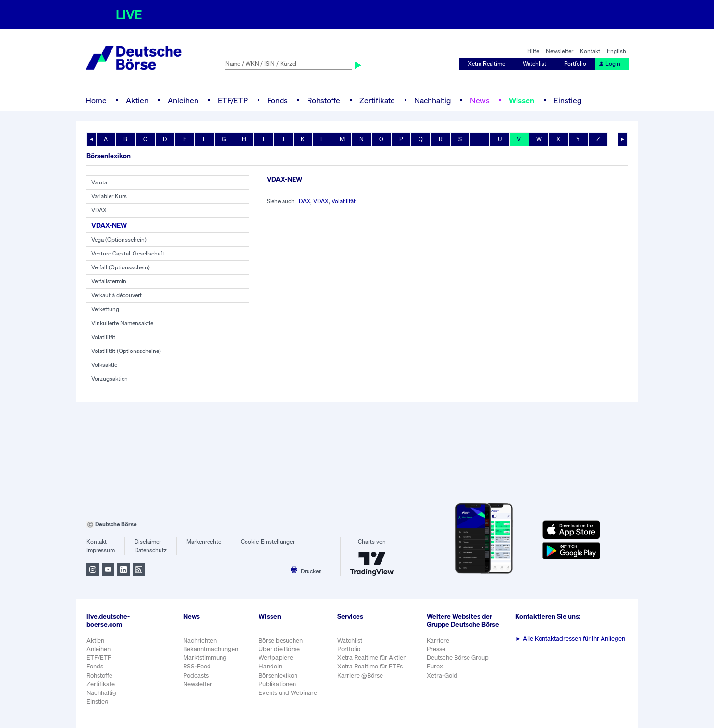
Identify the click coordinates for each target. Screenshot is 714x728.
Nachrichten (200, 640)
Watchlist (535, 64)
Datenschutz (151, 550)
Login (609, 64)
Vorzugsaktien (110, 379)
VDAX (99, 210)
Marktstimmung (205, 658)
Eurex (435, 666)
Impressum (101, 550)
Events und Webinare (288, 693)
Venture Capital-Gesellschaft (128, 253)
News (480, 100)
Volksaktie (104, 365)
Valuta (99, 182)
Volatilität (103, 337)
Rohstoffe (324, 100)
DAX (305, 201)
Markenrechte (204, 541)
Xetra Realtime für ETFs (370, 666)
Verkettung (105, 309)
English (616, 51)
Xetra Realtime (486, 64)
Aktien (137, 100)
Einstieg (567, 100)
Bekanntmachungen (211, 649)
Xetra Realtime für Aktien (372, 658)
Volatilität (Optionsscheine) (126, 351)
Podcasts (196, 675)
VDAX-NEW (109, 225)
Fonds (277, 100)
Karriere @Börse (360, 675)
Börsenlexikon (278, 675)
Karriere (438, 640)
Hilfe (533, 51)
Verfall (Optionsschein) (121, 267)
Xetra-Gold (442, 675)
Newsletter (560, 51)
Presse (436, 649)
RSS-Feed (197, 666)
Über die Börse (279, 649)
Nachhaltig (432, 100)
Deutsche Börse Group (458, 658)
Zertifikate (377, 100)
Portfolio (575, 64)
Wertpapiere (276, 658)
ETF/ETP (233, 100)
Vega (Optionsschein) (119, 239)
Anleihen (183, 100)
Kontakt (590, 51)
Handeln (270, 666)
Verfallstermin (109, 281)
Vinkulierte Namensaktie (122, 323)
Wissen (522, 100)
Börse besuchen (281, 640)
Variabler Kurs (109, 196)
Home (96, 100)
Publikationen (277, 684)
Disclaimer (148, 541)
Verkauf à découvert (117, 295)
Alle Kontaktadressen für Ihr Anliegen (570, 638)
